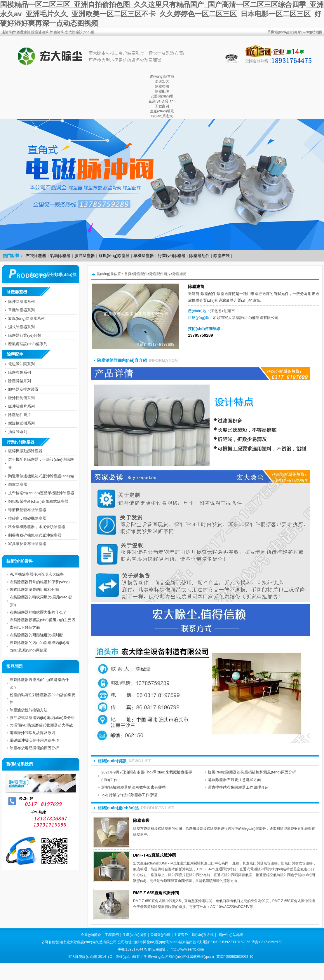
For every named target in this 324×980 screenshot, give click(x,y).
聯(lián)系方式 (203, 935)
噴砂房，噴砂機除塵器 (27, 518)
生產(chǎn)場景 (162, 111)
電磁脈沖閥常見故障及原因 (32, 733)
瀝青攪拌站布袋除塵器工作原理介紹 (238, 787)
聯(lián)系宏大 (162, 116)
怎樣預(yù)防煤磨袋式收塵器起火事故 (41, 725)
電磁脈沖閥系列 (21, 364)
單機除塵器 (144, 256)
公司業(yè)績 (160, 935)
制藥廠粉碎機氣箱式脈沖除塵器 (35, 535)
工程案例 (162, 106)
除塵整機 (162, 86)
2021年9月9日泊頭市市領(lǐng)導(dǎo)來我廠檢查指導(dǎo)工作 (147, 776)
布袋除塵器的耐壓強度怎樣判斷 (36, 635)
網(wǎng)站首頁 (162, 76)
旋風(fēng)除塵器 (114, 256)
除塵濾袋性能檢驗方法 (29, 710)
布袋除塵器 (36, 256)
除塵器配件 (199, 256)
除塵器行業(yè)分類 (25, 335)
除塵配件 (162, 91)
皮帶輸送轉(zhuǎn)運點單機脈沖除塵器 (41, 493)
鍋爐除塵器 (18, 484)
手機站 (273, 32)
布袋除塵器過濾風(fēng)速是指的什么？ (39, 683)
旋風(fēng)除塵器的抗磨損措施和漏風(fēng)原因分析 (252, 772)
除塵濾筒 (180, 274)
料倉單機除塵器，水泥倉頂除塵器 (37, 527)
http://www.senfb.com (187, 949)
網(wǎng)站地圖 (310, 32)
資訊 (293, 32)
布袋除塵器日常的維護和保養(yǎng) (40, 582)
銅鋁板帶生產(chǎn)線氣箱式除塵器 (38, 501)
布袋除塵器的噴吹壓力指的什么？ (38, 612)
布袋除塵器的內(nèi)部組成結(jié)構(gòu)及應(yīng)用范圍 (39, 646)
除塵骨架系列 (20, 381)
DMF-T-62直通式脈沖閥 (155, 855)
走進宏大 (162, 81)
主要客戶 (181, 935)
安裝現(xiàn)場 (162, 96)
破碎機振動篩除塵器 (25, 451)
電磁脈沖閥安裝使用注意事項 (34, 740)
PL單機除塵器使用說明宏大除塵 (37, 574)
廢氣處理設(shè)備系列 (28, 344)
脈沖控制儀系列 (21, 398)
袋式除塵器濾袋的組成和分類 (34, 589)
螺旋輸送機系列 (21, 423)
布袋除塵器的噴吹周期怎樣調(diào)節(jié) (41, 601)
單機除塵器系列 (21, 310)
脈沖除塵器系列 (21, 302)
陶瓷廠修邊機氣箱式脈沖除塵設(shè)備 (41, 476)
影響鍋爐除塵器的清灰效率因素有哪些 (134, 787)
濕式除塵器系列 (21, 327)
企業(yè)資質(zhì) (162, 101)
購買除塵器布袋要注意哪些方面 (234, 780)
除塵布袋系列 (20, 372)
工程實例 (112, 935)
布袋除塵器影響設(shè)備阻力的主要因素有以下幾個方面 (42, 624)
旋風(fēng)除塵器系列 (26, 318)
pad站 (283, 32)
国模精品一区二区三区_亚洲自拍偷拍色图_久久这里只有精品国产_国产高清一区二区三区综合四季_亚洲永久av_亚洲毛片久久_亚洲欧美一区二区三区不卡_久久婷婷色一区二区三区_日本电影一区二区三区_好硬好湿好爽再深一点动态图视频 (162, 14)
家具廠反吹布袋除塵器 (27, 544)
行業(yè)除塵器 (172, 256)
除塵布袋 (222, 256)
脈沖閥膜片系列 (21, 406)
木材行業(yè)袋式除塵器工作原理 (129, 795)
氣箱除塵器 (60, 256)
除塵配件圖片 (160, 274)
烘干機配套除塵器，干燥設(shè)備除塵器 (41, 463)
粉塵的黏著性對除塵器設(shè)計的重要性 (42, 699)
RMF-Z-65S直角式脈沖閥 (156, 893)
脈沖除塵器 (85, 256)
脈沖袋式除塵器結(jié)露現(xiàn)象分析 (42, 718)
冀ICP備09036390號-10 (235, 957)
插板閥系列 (18, 432)
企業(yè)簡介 (91, 935)
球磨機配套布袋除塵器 (27, 510)
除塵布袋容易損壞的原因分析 (34, 748)
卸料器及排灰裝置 (23, 389)
